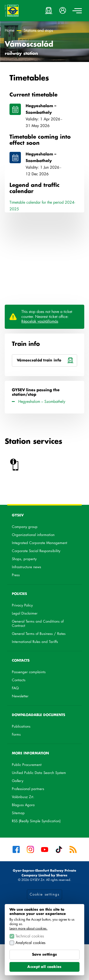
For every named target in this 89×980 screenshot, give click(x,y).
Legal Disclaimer (25, 613)
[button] (63, 11)
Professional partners (28, 789)
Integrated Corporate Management (40, 543)
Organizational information (33, 535)
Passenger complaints (29, 672)
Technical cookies (30, 936)
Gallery (18, 781)
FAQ (15, 688)
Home (9, 31)
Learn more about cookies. (28, 928)
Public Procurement (27, 765)
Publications (21, 727)
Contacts (19, 680)
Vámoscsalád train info (47, 362)
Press (16, 575)
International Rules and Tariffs (35, 642)
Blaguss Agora (29, 806)
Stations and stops (38, 31)
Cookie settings (45, 894)
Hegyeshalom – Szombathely (47, 110)
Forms (16, 735)
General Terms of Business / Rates (39, 634)
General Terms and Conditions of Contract (38, 624)
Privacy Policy (22, 605)
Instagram (30, 849)
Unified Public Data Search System (44, 774)
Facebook (16, 849)
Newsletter (20, 696)
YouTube (45, 849)
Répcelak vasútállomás (40, 321)
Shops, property (24, 559)
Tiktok (59, 849)
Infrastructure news (26, 567)
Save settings (45, 955)
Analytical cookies (30, 943)
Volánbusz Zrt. (29, 798)
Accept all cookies (44, 967)
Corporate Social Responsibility (36, 551)
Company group (25, 527)
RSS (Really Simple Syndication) (36, 821)
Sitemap (18, 813)
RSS (73, 849)
